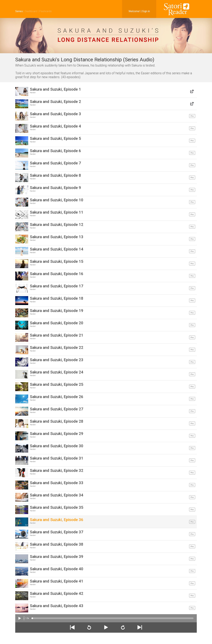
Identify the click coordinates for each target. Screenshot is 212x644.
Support (177, 639)
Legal (160, 639)
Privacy (168, 639)
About (122, 639)
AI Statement (190, 639)
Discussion (132, 639)
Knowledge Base (147, 639)
